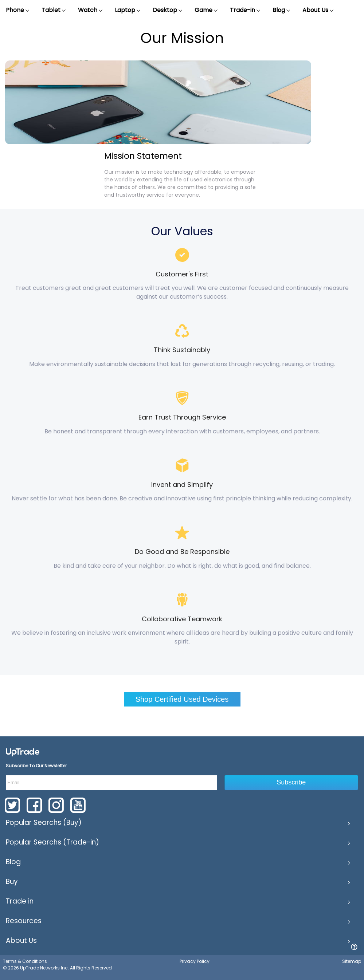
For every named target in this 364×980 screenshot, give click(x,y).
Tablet (54, 10)
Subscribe (291, 782)
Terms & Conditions (25, 961)
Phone (18, 10)
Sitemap (352, 961)
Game (206, 10)
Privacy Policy (195, 961)
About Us (318, 10)
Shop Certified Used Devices (182, 699)
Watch (91, 10)
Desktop (168, 10)
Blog (282, 10)
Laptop (128, 10)
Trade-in (245, 10)
